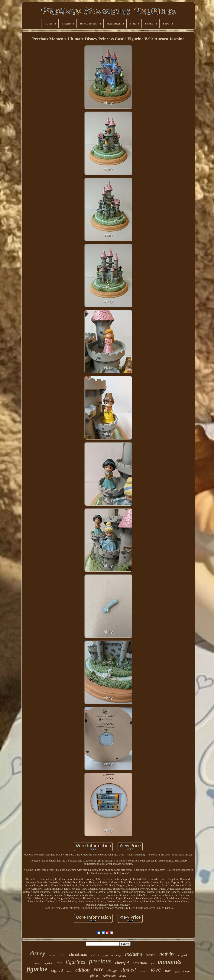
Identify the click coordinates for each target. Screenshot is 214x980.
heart (69, 971)
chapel (187, 971)
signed (57, 970)
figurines (75, 962)
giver (62, 955)
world (105, 956)
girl (152, 964)
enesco (143, 971)
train (168, 971)
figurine (37, 969)
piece (177, 972)
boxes (52, 956)
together (48, 964)
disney (37, 953)
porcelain (140, 963)
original (183, 955)
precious (100, 961)
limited (128, 970)
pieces (95, 976)
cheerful (122, 963)
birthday (116, 955)
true (59, 963)
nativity (167, 954)
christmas (78, 954)
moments (170, 961)
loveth (151, 955)
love (156, 970)
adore (123, 976)
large (38, 964)
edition (83, 970)
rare (98, 969)
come (95, 954)
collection (109, 976)
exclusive (134, 954)
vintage (112, 971)
